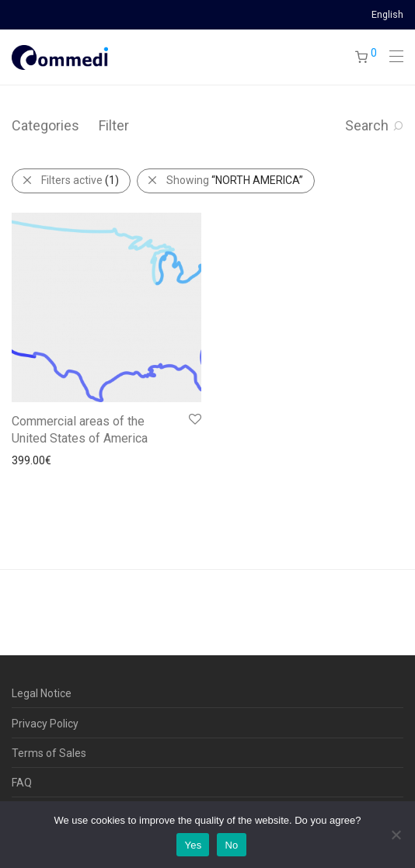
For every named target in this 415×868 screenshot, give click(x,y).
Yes (193, 845)
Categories (45, 125)
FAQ (22, 783)
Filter (114, 125)
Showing (235, 180)
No (231, 845)
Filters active (80, 180)
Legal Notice (42, 693)
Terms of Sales (49, 753)
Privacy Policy (45, 724)
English (387, 15)
